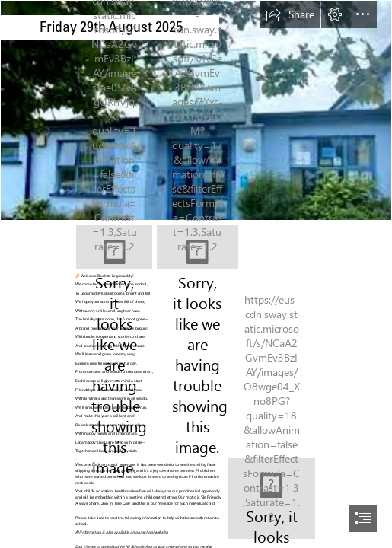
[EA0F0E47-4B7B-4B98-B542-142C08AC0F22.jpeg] (271, 499)
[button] (290, 14)
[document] (196, 274)
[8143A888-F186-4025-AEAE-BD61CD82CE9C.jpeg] (198, 247)
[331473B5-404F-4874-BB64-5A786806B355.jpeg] (114, 247)
